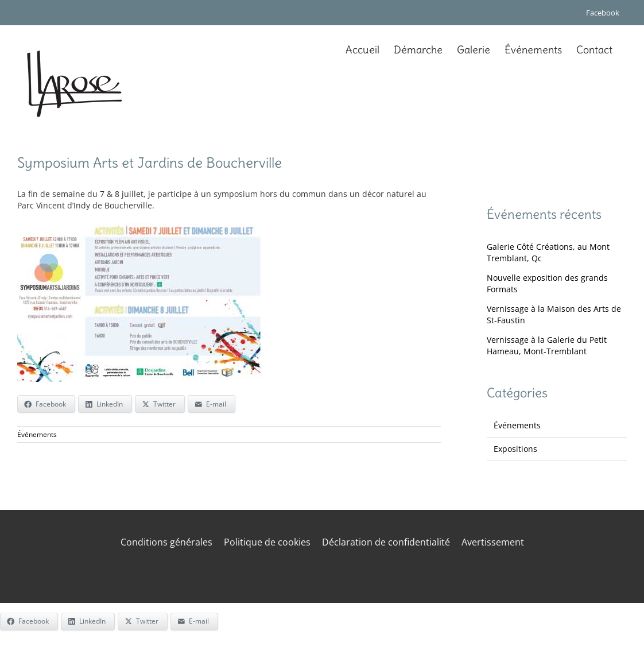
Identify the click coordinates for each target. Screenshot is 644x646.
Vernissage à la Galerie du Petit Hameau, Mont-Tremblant (547, 345)
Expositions (515, 449)
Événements (37, 434)
